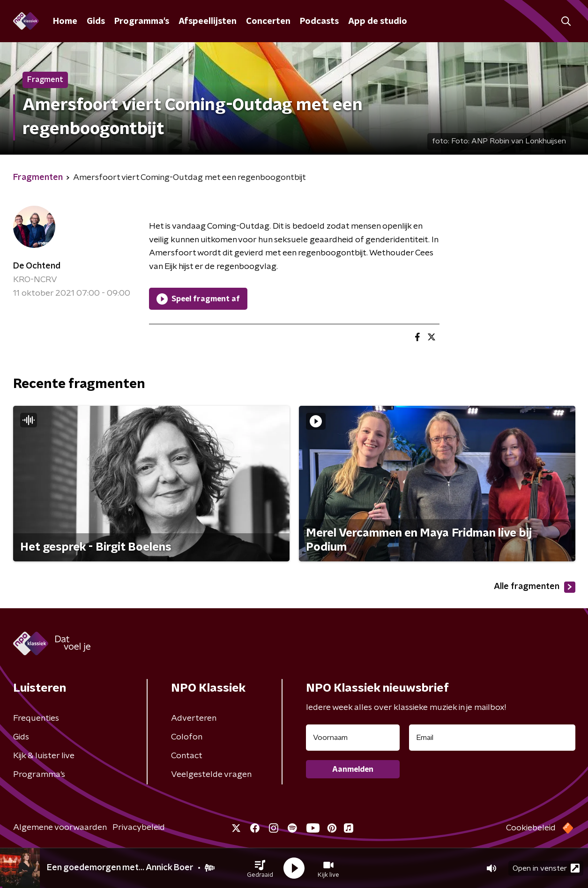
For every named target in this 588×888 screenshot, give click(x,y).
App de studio (378, 22)
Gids (96, 22)
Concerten (268, 22)
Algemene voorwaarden (60, 828)
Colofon (187, 737)
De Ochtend (37, 266)
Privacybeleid (139, 828)
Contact (187, 756)
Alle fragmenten (535, 587)
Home (65, 22)
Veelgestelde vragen (211, 775)
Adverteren (194, 718)
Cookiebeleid (531, 828)
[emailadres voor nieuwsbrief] (492, 738)
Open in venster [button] (546, 868)
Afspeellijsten (208, 22)
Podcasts (319, 22)
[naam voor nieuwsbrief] (353, 738)
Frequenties (36, 718)
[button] (260, 868)
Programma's (142, 22)
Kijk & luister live (44, 756)
